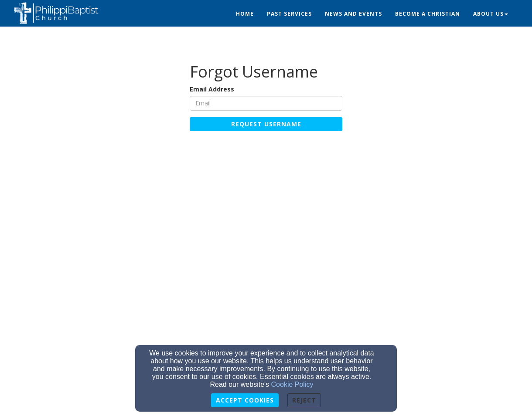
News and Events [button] (353, 14)
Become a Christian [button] (428, 14)
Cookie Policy (292, 384)
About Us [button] (491, 14)
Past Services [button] (289, 14)
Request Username (266, 124)
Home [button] (245, 14)
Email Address (212, 89)
